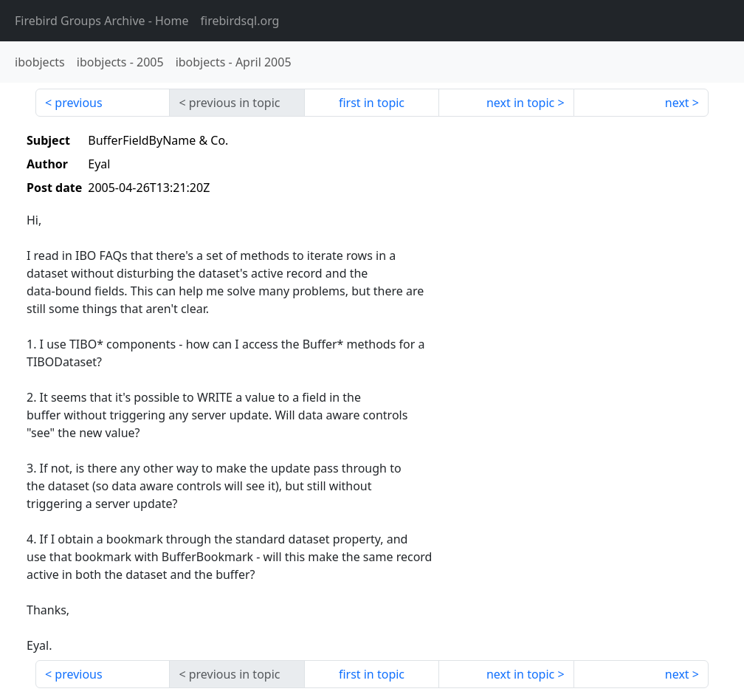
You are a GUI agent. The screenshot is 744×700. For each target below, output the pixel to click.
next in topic (520, 103)
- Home (102, 21)
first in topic (372, 103)
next (677, 103)
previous (78, 103)
